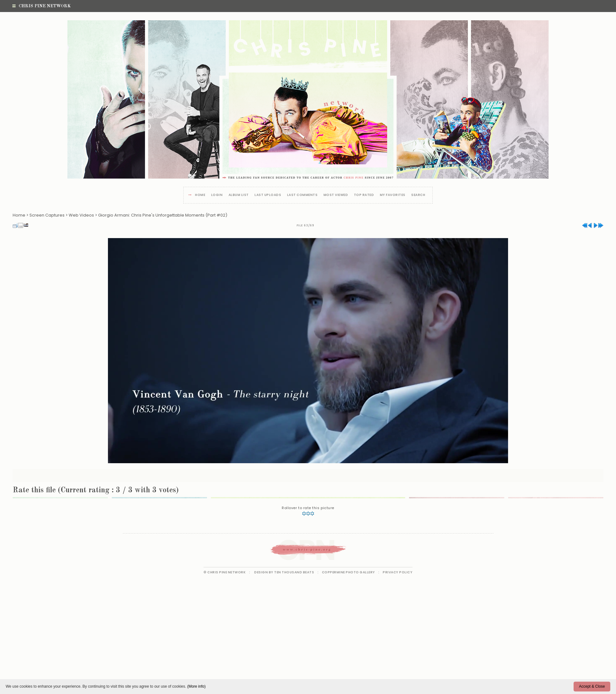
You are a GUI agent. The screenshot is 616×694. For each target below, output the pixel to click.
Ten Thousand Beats (294, 572)
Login (217, 195)
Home (200, 195)
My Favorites (393, 195)
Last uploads (268, 195)
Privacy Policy (398, 572)
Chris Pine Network (41, 6)
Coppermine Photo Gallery (349, 572)
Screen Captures (47, 215)
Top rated (364, 195)
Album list (239, 195)
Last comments (302, 195)
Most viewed (336, 195)
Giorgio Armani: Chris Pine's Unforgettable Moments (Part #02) (163, 215)
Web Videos (81, 215)
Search (418, 195)
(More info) (196, 686)
